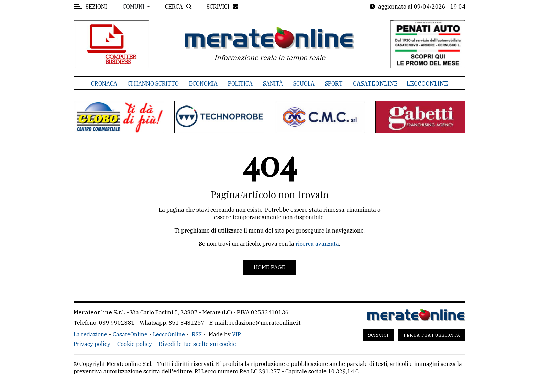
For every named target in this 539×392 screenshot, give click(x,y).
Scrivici (378, 335)
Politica (240, 83)
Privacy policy (92, 344)
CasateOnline (375, 83)
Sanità (273, 83)
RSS (197, 334)
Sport (334, 83)
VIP (236, 334)
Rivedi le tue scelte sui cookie (197, 344)
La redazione (90, 334)
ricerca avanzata (317, 244)
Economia (203, 83)
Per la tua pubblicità (432, 335)
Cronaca (104, 83)
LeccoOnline (427, 83)
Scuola (304, 83)
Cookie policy (135, 344)
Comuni (134, 7)
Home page (269, 267)
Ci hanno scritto (153, 83)
